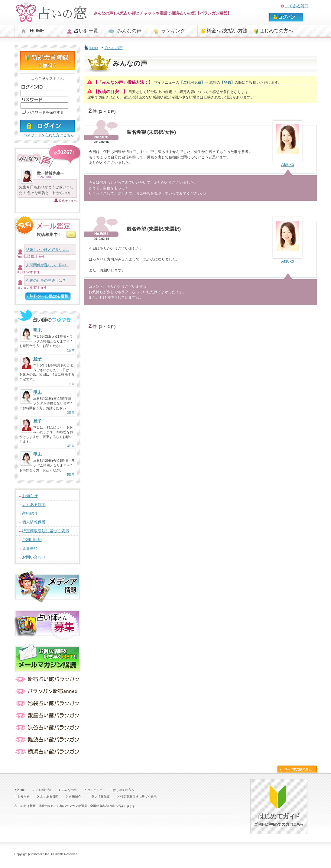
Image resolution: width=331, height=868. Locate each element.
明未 (37, 330)
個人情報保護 (34, 522)
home (93, 48)
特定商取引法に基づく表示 (46, 531)
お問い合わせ (34, 557)
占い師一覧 (86, 31)
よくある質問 (297, 6)
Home (22, 790)
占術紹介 (30, 513)
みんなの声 (129, 31)
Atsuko (288, 164)
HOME (37, 31)
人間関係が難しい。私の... (47, 265)
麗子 (37, 359)
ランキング (173, 31)
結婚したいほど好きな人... (47, 250)
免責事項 (30, 548)
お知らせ (30, 496)
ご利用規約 (32, 540)
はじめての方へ (276, 31)
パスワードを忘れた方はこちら (49, 135)
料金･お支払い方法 (227, 31)
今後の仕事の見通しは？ (46, 280)
